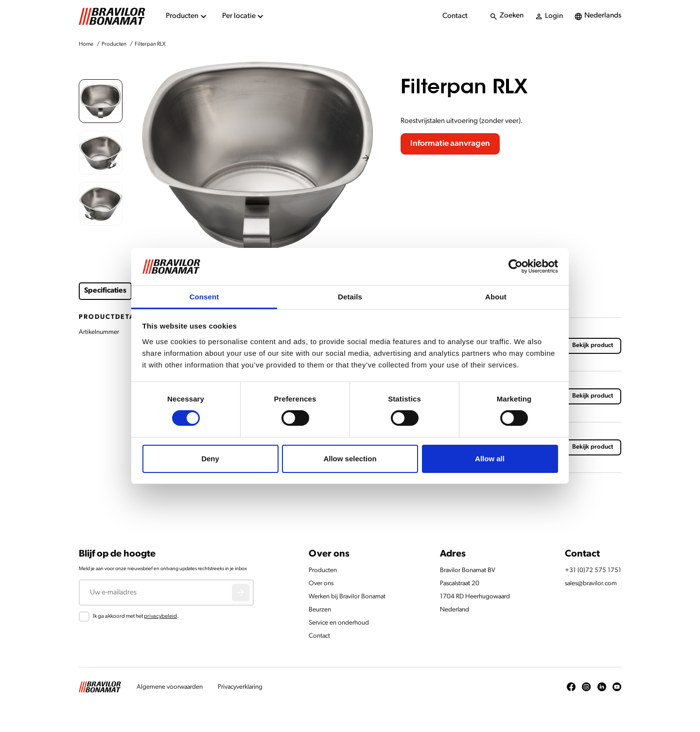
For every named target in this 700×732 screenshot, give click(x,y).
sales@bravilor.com (591, 584)
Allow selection (350, 459)
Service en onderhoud (339, 623)
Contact (455, 16)
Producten (114, 44)
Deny (210, 459)
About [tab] (496, 297)
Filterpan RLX (150, 44)
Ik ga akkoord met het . (136, 616)
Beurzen (320, 610)
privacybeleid (160, 616)
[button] (101, 101)
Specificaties (105, 291)
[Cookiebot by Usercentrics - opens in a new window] (516, 266)
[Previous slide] (149, 158)
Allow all (490, 459)
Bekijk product (593, 345)
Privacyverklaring (240, 687)
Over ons (321, 584)
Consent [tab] (204, 297)
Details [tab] (350, 297)
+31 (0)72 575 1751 (593, 570)
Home (86, 44)
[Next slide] (366, 158)
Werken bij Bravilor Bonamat (347, 597)
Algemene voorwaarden (170, 687)
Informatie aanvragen (450, 144)
